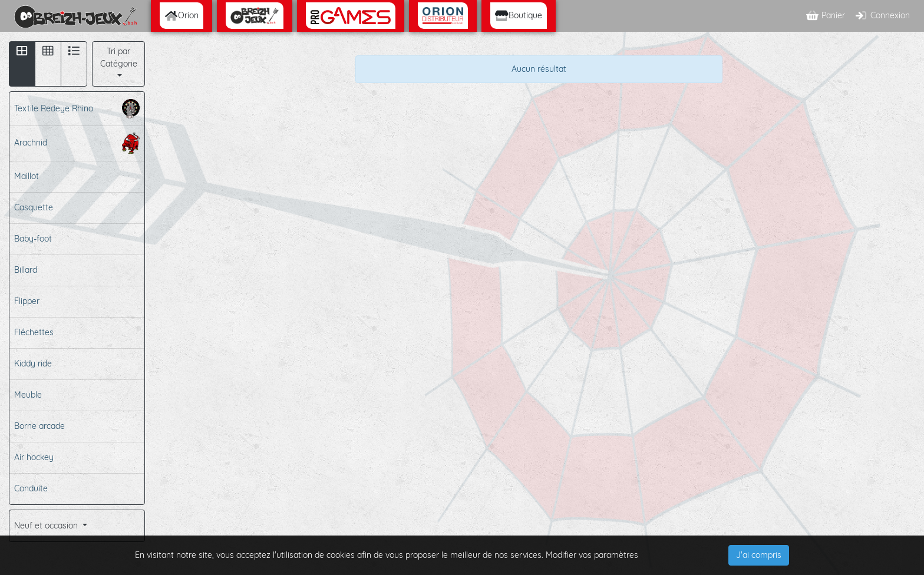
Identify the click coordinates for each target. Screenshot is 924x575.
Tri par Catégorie (119, 57)
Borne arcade (39, 426)
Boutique (519, 15)
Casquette (34, 207)
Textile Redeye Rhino (77, 109)
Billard (26, 270)
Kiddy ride (33, 363)
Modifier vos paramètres (592, 555)
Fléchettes (34, 332)
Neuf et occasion (47, 526)
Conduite (31, 488)
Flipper (27, 301)
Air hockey (34, 457)
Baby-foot (33, 239)
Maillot (27, 176)
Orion (181, 15)
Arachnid (77, 143)
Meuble (28, 395)
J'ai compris (759, 555)
